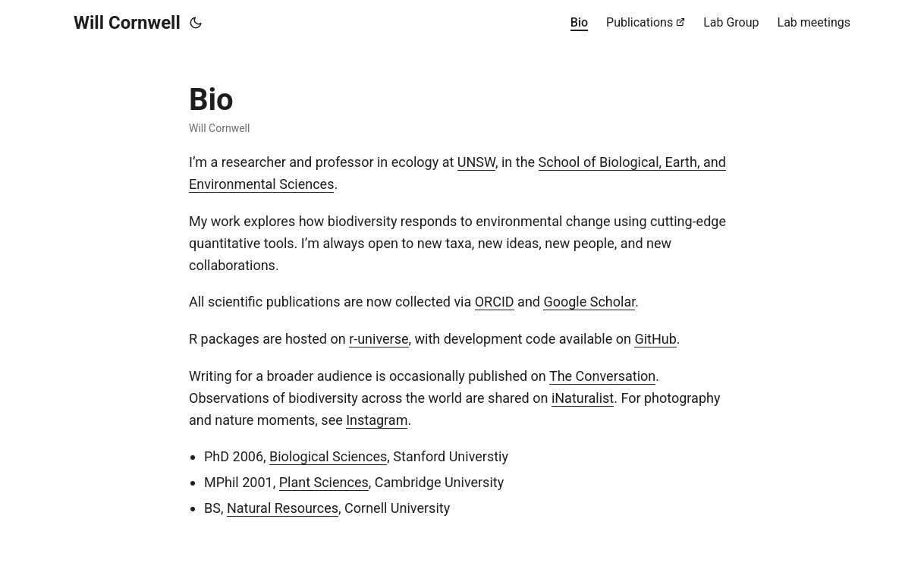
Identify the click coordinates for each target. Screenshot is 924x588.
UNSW (476, 162)
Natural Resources (283, 508)
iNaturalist (583, 398)
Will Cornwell (127, 23)
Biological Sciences (328, 456)
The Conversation (602, 376)
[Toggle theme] (196, 23)
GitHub (655, 339)
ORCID (495, 302)
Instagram (377, 420)
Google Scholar (589, 302)
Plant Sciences (324, 482)
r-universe (379, 339)
